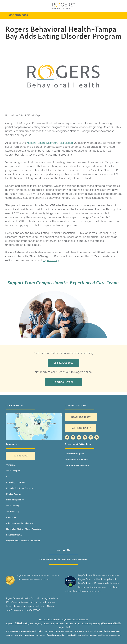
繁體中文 (19, 623)
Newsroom (82, 559)
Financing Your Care (15, 482)
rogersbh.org (51, 260)
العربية (77, 623)
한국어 (46, 623)
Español (10, 623)
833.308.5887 (19, 15)
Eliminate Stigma (14, 535)
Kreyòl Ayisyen (57, 623)
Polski (84, 623)
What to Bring (13, 506)
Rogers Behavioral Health (25, 631)
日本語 (117, 623)
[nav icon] (115, 15)
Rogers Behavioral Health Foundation (23, 541)
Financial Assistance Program (19, 488)
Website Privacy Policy (85, 631)
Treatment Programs (75, 454)
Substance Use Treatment (77, 465)
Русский (70, 623)
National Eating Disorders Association (50, 143)
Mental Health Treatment (77, 459)
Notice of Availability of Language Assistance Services (64, 619)
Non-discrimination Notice (27, 635)
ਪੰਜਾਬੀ (68, 627)
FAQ (8, 476)
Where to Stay (13, 512)
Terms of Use (46, 635)
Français (60, 627)
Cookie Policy (59, 635)
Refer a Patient (55, 559)
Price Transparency (15, 500)
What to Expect (13, 471)
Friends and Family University (20, 523)
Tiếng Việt (29, 623)
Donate (67, 559)
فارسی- (92, 623)
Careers (43, 559)
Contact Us (11, 465)
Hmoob (110, 623)
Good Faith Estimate (76, 635)
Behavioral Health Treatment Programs (55, 631)
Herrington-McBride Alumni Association (24, 529)
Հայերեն (100, 623)
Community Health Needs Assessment (104, 635)
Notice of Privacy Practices (108, 631)
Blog (74, 559)
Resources (11, 517)
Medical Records (14, 494)
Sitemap (10, 635)
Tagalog (38, 623)
